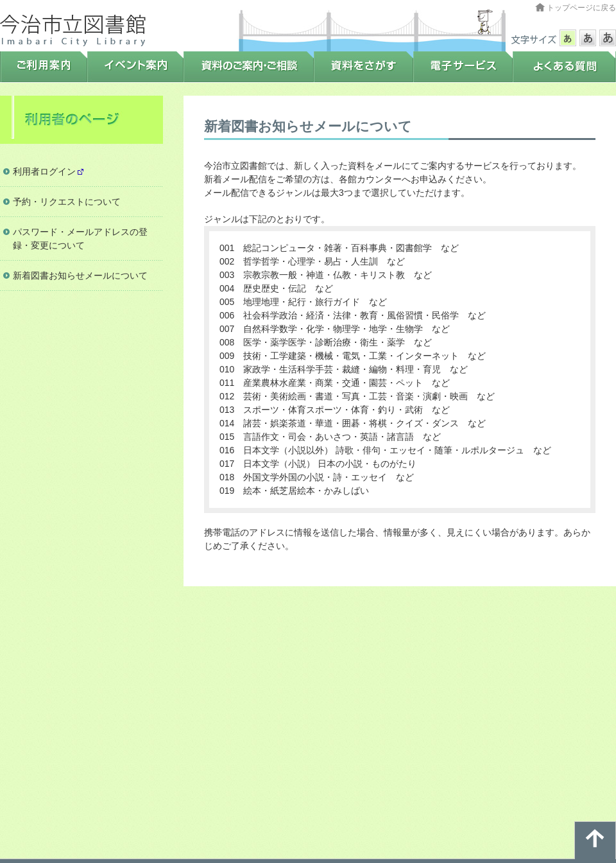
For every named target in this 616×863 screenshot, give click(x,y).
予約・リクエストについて (67, 202)
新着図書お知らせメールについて (80, 275)
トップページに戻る (581, 8)
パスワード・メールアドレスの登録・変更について (80, 239)
